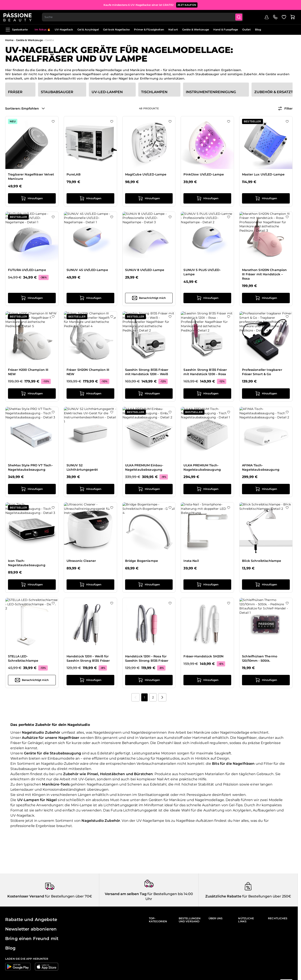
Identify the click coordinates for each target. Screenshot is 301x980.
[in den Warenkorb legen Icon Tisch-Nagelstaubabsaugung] (32, 585)
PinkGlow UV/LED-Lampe (204, 174)
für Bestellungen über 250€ (266, 896)
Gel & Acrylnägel (88, 29)
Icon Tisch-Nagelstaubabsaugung (27, 563)
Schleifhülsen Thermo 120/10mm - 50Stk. (260, 658)
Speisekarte (16, 30)
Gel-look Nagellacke (116, 29)
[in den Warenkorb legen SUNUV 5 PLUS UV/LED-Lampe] (207, 298)
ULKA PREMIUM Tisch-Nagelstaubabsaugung (202, 467)
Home (9, 40)
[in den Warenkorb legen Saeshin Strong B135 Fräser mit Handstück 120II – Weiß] (149, 394)
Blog (258, 29)
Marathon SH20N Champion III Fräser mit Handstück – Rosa (264, 274)
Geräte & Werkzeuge (196, 29)
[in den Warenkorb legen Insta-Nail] (207, 585)
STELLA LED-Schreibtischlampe (23, 658)
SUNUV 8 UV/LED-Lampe (145, 270)
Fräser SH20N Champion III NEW (88, 372)
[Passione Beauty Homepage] (19, 16)
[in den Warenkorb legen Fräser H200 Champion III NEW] (32, 394)
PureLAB (74, 174)
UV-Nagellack (64, 29)
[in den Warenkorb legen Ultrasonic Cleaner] (90, 585)
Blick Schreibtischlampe (262, 561)
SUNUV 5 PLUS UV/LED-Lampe (202, 272)
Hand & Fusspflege (226, 29)
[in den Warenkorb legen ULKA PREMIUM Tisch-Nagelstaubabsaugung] (207, 489)
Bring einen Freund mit (32, 939)
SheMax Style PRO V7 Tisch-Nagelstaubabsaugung (30, 467)
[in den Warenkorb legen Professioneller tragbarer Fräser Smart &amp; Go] (266, 394)
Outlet (246, 29)
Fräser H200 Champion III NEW (28, 372)
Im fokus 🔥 (42, 29)
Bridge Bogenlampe (142, 561)
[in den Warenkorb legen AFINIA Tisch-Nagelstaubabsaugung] (266, 489)
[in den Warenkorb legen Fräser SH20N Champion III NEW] (90, 394)
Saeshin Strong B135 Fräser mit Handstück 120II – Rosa (205, 372)
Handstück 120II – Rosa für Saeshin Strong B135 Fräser (147, 658)
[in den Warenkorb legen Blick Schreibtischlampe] (266, 585)
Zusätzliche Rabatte (223, 896)
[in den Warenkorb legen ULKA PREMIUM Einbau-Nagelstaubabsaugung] (149, 489)
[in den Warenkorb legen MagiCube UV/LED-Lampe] (149, 198)
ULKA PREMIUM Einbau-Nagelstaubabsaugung (144, 467)
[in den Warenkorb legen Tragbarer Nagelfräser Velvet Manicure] (32, 198)
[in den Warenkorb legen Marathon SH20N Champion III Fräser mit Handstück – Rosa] (266, 298)
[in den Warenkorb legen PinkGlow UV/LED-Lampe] (207, 198)
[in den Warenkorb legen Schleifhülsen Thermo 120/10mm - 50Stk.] (266, 680)
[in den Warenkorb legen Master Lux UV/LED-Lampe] (266, 198)
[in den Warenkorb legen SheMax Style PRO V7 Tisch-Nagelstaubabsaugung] (32, 489)
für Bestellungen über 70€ (68, 896)
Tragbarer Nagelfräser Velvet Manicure (31, 177)
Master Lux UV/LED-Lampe (263, 174)
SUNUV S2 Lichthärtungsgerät (82, 467)
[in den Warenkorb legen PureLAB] (90, 198)
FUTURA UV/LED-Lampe (27, 270)
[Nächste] (162, 697)
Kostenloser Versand (26, 896)
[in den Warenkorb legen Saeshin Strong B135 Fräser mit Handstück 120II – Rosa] (207, 394)
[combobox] (145, 16)
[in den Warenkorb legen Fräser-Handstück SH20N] (207, 680)
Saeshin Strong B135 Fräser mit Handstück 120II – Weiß (147, 372)
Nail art (173, 29)
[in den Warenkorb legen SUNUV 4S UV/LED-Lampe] (90, 298)
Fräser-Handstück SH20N (203, 656)
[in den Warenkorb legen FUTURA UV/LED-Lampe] (32, 298)
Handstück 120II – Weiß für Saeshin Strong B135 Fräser (88, 658)
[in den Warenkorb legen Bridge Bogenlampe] (149, 585)
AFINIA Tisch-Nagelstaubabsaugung (261, 467)
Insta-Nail (191, 561)
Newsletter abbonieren (31, 929)
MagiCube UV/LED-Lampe (146, 174)
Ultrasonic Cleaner (81, 561)
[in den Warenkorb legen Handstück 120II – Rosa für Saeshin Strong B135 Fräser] (149, 680)
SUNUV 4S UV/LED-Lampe (87, 270)
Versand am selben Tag (126, 894)
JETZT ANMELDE (181, 4)
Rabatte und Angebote (31, 919)
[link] (135, 697)
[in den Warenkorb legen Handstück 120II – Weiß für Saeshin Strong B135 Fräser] (90, 680)
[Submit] (242, 16)
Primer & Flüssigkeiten (149, 29)
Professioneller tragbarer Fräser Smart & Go (262, 372)
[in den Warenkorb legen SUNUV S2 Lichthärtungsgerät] (90, 489)
